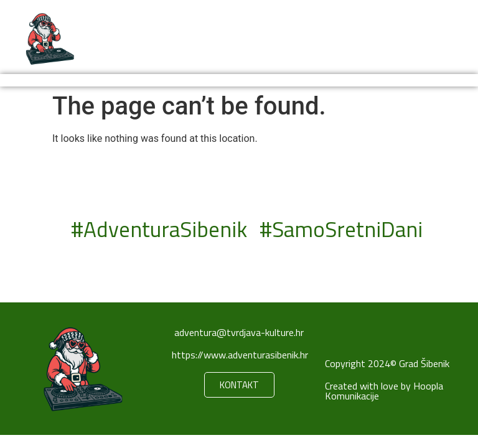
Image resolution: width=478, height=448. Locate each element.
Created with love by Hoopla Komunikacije (384, 391)
